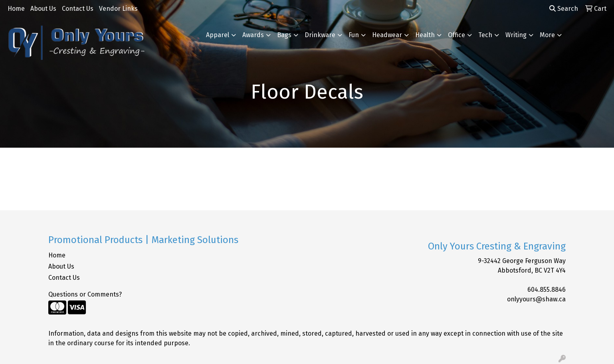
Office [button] (457, 35)
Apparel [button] (218, 35)
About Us (43, 9)
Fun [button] (354, 35)
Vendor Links (118, 9)
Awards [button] (253, 35)
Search (564, 9)
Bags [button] (284, 35)
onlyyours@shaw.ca (536, 299)
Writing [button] (516, 35)
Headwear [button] (387, 35)
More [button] (547, 35)
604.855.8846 (547, 290)
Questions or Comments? (85, 294)
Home (16, 9)
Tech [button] (485, 35)
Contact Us (78, 9)
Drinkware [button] (320, 35)
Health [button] (425, 35)
